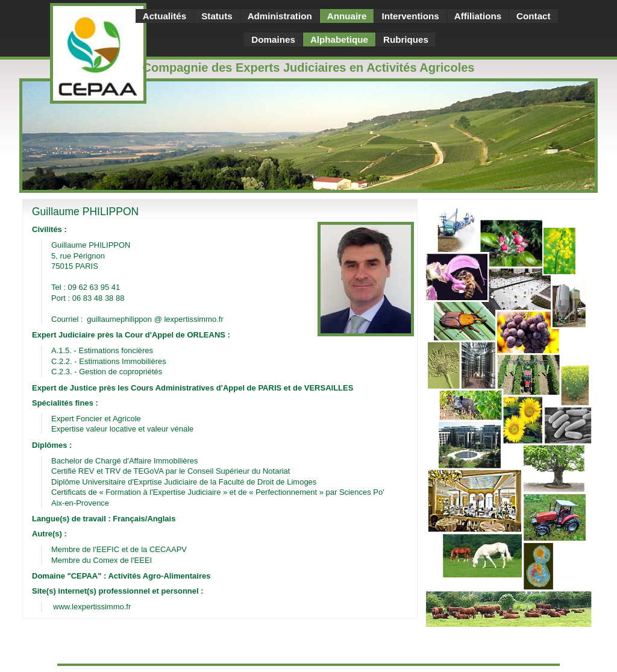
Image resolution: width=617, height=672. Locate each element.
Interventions (410, 16)
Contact (533, 16)
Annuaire (347, 16)
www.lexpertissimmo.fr (92, 607)
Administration (280, 16)
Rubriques (406, 39)
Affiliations (478, 16)
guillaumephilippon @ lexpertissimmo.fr (155, 319)
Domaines (273, 39)
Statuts (217, 16)
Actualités (165, 16)
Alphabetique (339, 39)
